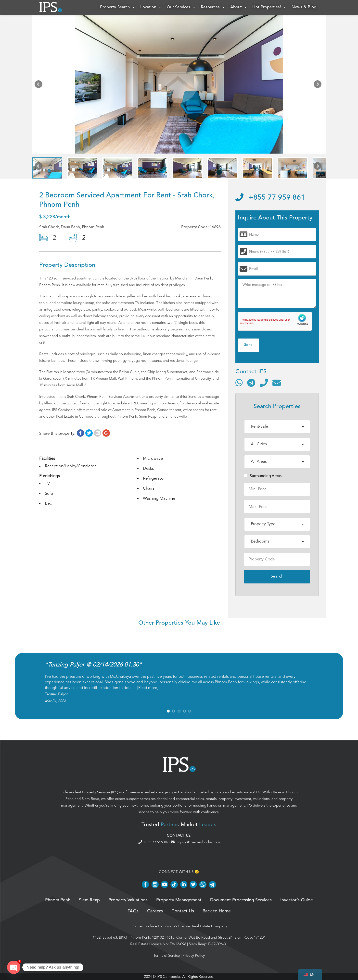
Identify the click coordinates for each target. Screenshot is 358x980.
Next (319, 85)
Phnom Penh (58, 900)
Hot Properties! (269, 7)
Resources (213, 7)
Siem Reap (90, 799)
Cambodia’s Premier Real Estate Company (192, 926)
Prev (39, 85)
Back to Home (217, 911)
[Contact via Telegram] (251, 383)
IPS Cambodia (142, 926)
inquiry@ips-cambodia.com (195, 842)
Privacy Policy (194, 956)
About (239, 7)
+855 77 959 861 (270, 198)
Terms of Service (167, 956)
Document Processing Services (241, 900)
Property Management (179, 900)
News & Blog (304, 7)
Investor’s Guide (297, 900)
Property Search (118, 7)
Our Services (181, 7)
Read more (148, 688)
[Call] (264, 383)
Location (151, 7)
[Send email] (277, 383)
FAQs (133, 911)
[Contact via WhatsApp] (239, 383)
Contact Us (183, 911)
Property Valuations (128, 900)
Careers (155, 911)
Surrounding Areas (263, 476)
